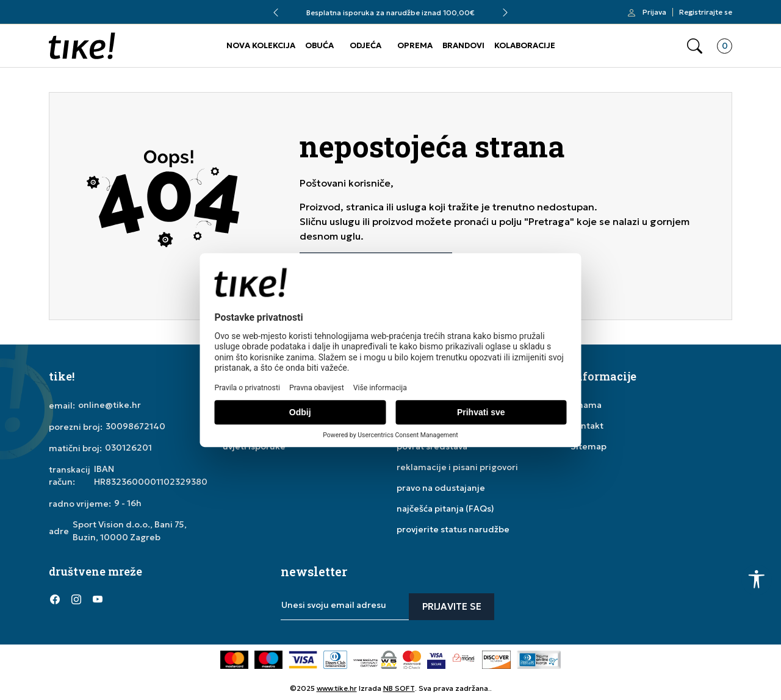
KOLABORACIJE (525, 45)
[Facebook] (55, 599)
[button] (695, 46)
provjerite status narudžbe (453, 529)
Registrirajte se (706, 12)
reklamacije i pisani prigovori (457, 467)
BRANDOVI (463, 45)
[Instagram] (76, 599)
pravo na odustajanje (441, 488)
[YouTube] (98, 599)
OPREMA (415, 45)
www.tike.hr (337, 688)
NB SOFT (399, 688)
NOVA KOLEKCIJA (261, 45)
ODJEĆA (365, 45)
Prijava (654, 12)
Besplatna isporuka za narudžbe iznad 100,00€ (390, 12)
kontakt (587, 426)
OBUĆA (319, 45)
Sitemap (588, 446)
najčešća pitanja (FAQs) (445, 509)
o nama (586, 405)
